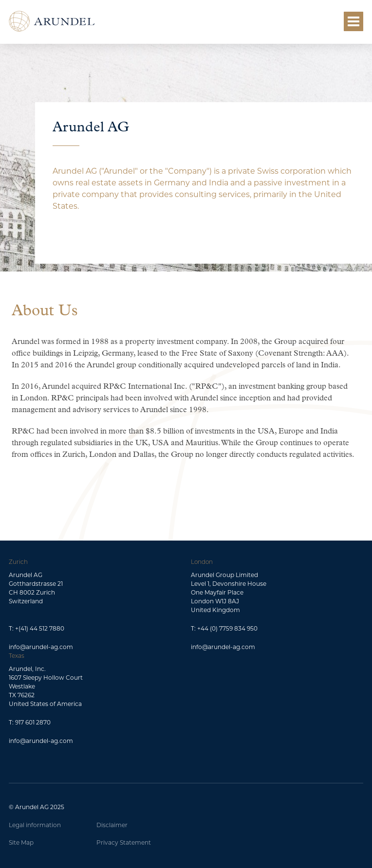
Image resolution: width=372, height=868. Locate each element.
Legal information (35, 825)
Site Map (21, 842)
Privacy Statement (124, 842)
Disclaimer (112, 825)
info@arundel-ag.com (41, 647)
